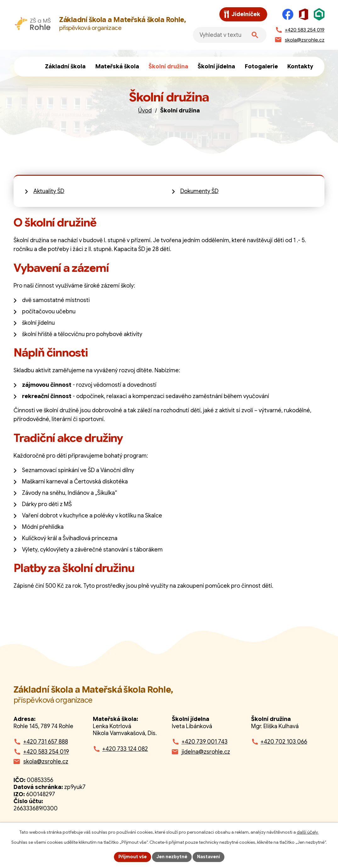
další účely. (308, 832)
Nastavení (208, 857)
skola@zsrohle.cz (46, 762)
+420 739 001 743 (205, 742)
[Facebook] (288, 14)
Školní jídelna (216, 66)
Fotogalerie (261, 66)
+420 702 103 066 (284, 742)
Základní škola (65, 66)
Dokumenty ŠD (199, 191)
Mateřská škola (117, 66)
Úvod (30, 67)
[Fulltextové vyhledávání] (230, 35)
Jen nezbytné (172, 857)
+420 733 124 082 (125, 749)
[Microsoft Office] (304, 14)
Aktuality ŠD (49, 191)
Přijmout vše (132, 857)
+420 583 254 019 (46, 752)
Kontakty (300, 66)
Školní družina (168, 66)
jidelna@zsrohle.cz (206, 752)
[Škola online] (319, 14)
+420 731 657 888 (46, 742)
